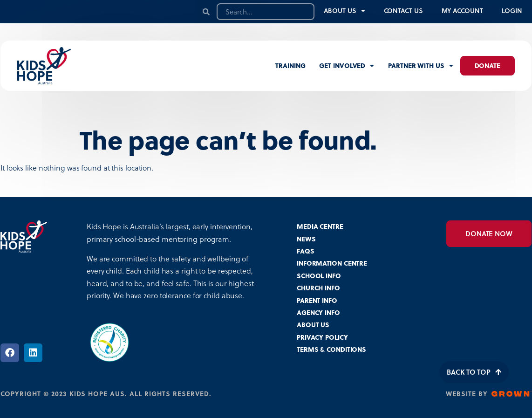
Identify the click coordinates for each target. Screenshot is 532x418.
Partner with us (420, 66)
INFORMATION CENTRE (332, 263)
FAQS (306, 251)
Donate (488, 65)
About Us (344, 11)
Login (512, 10)
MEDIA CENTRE (320, 226)
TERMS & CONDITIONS (331, 349)
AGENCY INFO (318, 312)
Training (290, 65)
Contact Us (403, 10)
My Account (462, 10)
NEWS (306, 239)
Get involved (347, 66)
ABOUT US (313, 325)
